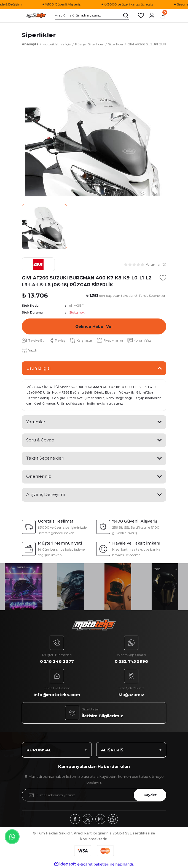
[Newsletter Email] (94, 795)
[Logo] (36, 16)
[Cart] (163, 15)
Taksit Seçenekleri (45, 458)
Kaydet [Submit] (150, 795)
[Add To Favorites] (163, 278)
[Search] (92, 15)
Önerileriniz (38, 476)
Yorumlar (36, 422)
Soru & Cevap (40, 440)
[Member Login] (152, 15)
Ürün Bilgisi (38, 368)
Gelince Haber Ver (94, 326)
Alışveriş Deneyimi (45, 494)
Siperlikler (39, 35)
